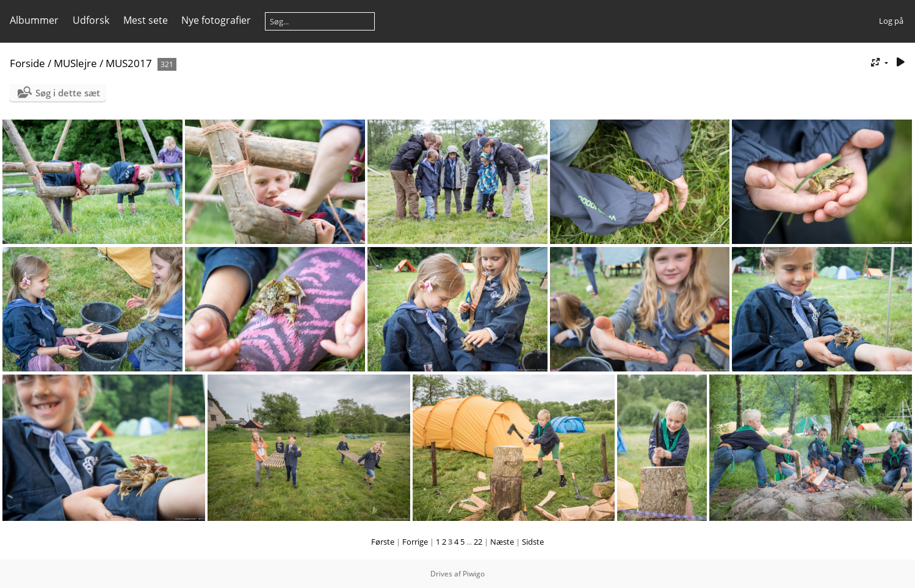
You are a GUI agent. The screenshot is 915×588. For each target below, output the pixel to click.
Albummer (34, 20)
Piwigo (474, 574)
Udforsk (91, 20)
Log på (891, 21)
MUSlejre (75, 63)
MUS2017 (129, 63)
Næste (502, 542)
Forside (27, 63)
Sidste (533, 542)
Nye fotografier (216, 20)
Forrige (415, 542)
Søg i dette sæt (68, 93)
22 (478, 542)
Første (383, 542)
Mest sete (146, 20)
